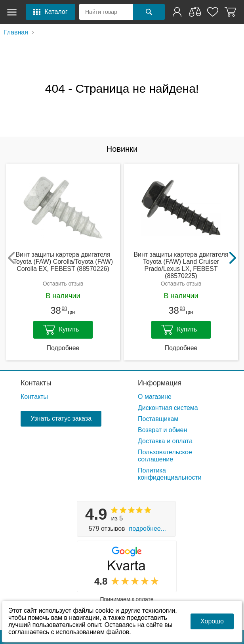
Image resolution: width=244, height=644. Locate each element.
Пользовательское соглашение (165, 456)
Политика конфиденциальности (170, 474)
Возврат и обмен (162, 430)
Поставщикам (158, 419)
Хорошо (212, 621)
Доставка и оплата (165, 441)
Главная (16, 32)
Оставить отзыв (63, 284)
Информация (160, 383)
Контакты (36, 383)
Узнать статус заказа (61, 418)
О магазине (155, 397)
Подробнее (63, 348)
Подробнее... (148, 529)
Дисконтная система (168, 408)
